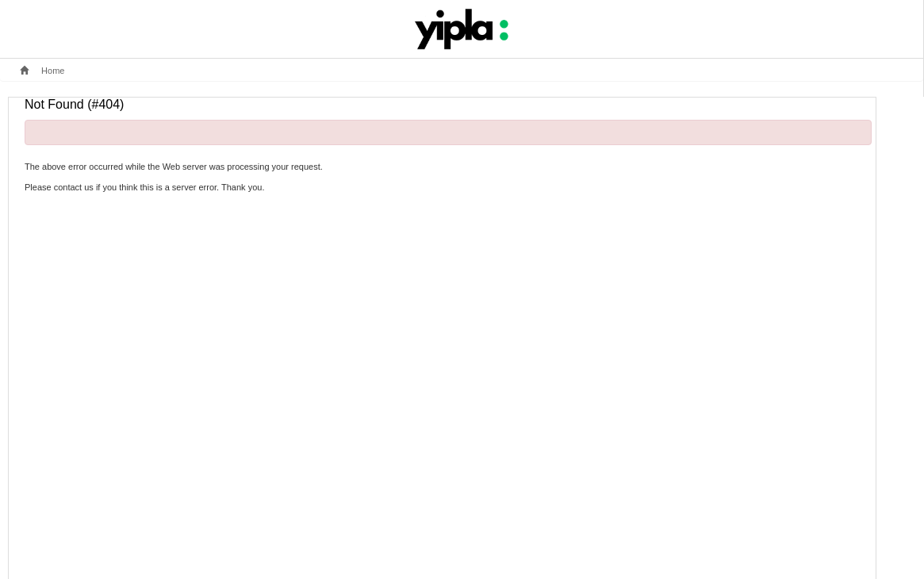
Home (42, 71)
